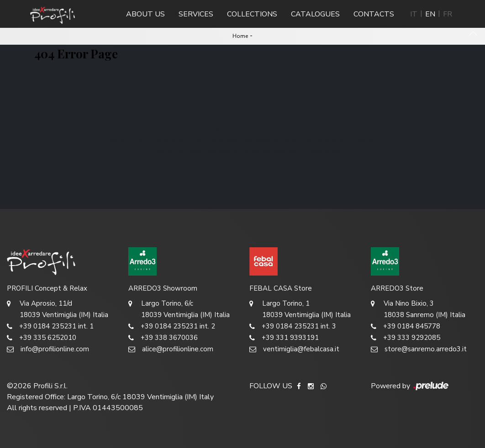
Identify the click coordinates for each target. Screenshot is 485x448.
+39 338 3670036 (163, 338)
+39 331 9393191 (284, 338)
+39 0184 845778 (406, 326)
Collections (252, 14)
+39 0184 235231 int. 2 (172, 326)
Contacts (374, 14)
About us (145, 14)
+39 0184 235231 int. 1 (50, 326)
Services (196, 14)
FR (448, 14)
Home (240, 36)
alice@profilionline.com (171, 349)
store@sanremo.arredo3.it (419, 349)
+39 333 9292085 (406, 338)
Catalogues (315, 14)
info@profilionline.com (48, 349)
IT (414, 14)
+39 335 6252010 (42, 338)
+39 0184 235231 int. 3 (293, 326)
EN (430, 14)
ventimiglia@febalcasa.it (294, 349)
